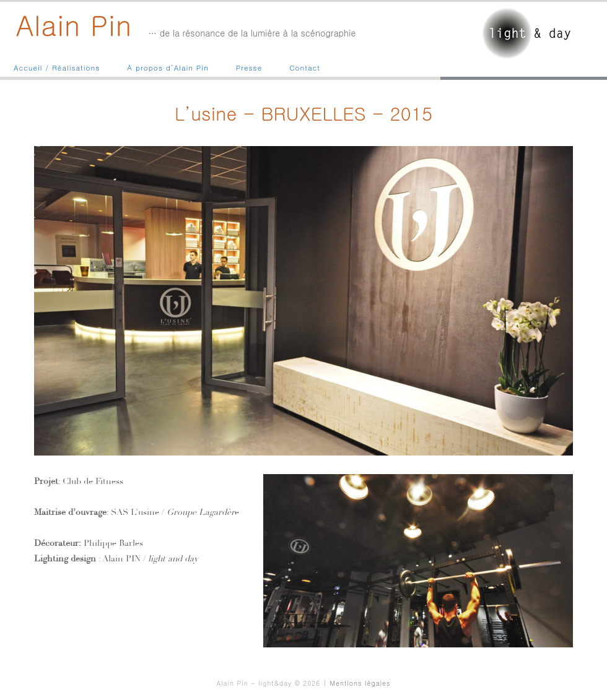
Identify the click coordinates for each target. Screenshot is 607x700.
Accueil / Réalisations (57, 67)
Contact (305, 67)
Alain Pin (74, 24)
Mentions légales (360, 683)
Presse (249, 67)
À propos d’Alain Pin (168, 67)
